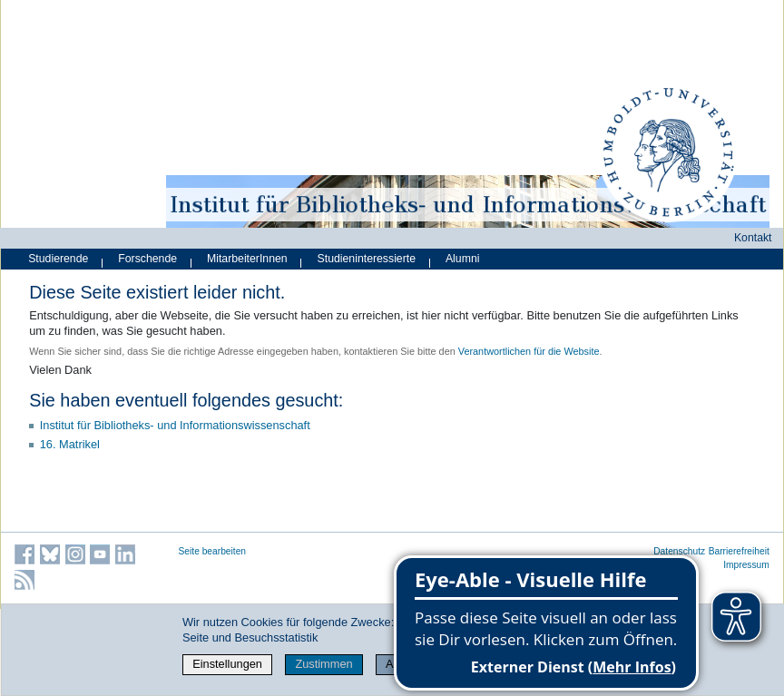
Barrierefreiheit (739, 551)
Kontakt (753, 238)
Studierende (58, 259)
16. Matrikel (70, 444)
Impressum (746, 565)
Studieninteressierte (367, 259)
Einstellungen (227, 664)
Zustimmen (323, 664)
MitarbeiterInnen (247, 259)
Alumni (463, 259)
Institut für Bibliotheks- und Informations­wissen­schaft (175, 425)
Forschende (147, 259)
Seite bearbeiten (213, 551)
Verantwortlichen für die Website (529, 351)
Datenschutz (679, 551)
